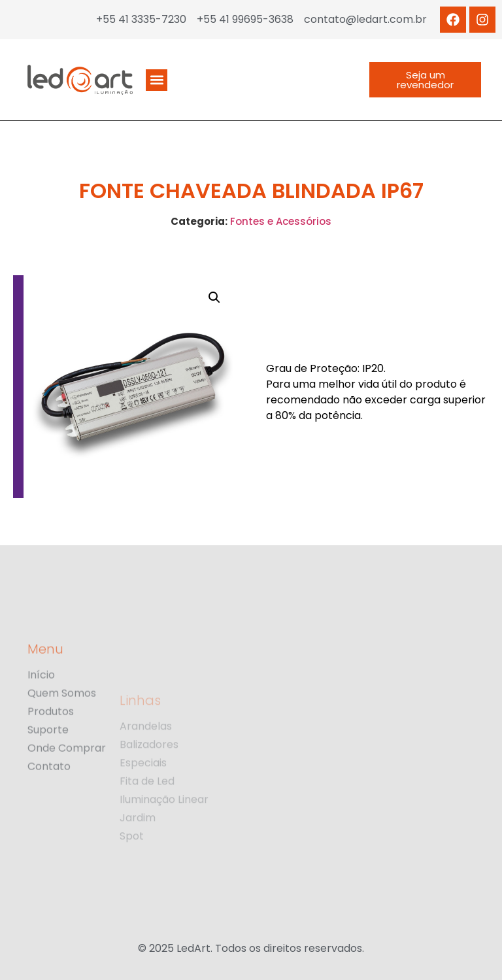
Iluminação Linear (164, 839)
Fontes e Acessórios (281, 221)
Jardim (138, 857)
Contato (49, 803)
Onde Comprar (67, 785)
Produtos (51, 749)
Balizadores (149, 784)
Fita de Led (147, 820)
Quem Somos (62, 730)
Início (41, 712)
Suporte (48, 767)
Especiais (143, 802)
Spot (132, 875)
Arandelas (146, 766)
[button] (157, 80)
